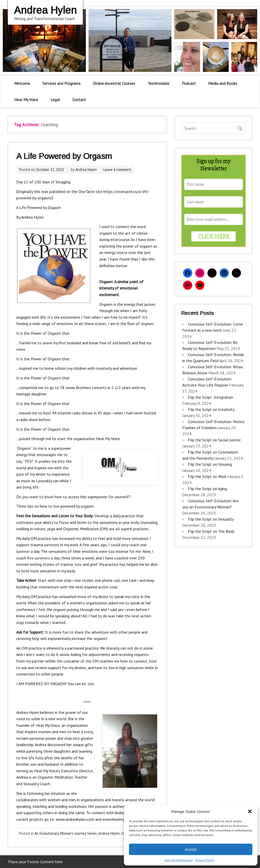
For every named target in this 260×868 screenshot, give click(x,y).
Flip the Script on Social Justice (214, 440)
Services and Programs (61, 83)
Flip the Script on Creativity (211, 409)
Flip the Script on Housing (210, 464)
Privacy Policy (205, 860)
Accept (191, 849)
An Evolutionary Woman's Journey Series (66, 833)
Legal (55, 100)
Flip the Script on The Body (211, 531)
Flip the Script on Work (207, 476)
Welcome (22, 83)
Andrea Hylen (86, 170)
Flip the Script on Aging (207, 489)
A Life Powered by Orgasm (64, 156)
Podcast (189, 83)
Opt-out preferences (179, 860)
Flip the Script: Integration (210, 397)
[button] (250, 811)
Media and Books (223, 83)
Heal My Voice (26, 100)
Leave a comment (117, 170)
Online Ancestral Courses (114, 83)
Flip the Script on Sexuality (211, 519)
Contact (79, 100)
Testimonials (158, 83)
